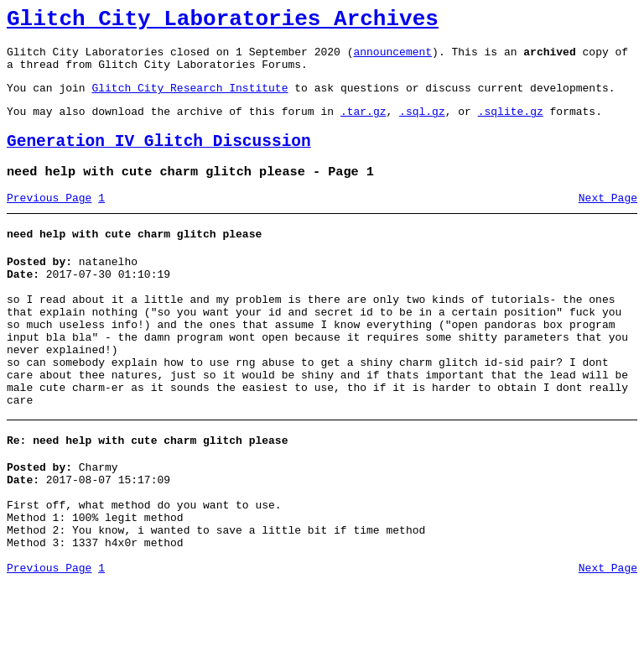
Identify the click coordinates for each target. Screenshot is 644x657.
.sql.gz (422, 126)
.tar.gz (364, 126)
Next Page (608, 221)
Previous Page (49, 221)
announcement (392, 59)
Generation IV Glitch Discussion (159, 159)
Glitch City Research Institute (190, 100)
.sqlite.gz (511, 126)
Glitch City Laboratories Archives (223, 22)
